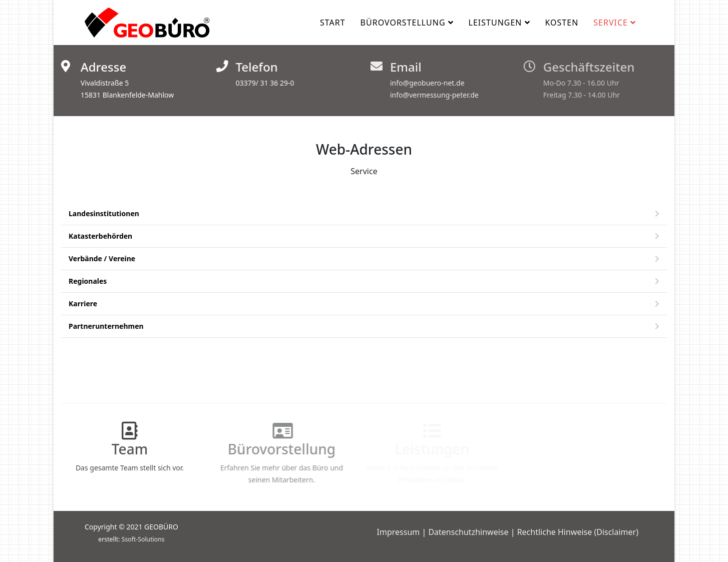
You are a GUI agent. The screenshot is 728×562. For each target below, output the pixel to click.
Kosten (562, 23)
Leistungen (495, 23)
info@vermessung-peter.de (431, 95)
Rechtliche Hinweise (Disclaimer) (578, 532)
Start (333, 23)
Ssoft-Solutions (143, 539)
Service (611, 23)
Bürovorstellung (403, 23)
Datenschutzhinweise (468, 532)
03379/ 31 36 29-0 (264, 83)
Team (125, 449)
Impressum (399, 532)
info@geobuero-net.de (424, 83)
